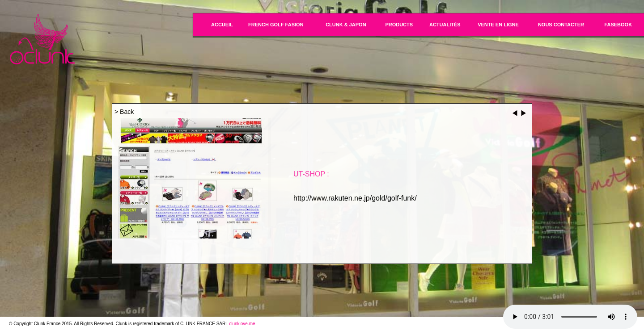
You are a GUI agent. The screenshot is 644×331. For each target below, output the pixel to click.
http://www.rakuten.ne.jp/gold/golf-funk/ (355, 198)
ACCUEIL (222, 25)
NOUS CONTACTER (561, 25)
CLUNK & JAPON (346, 25)
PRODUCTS (399, 25)
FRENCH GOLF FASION (276, 25)
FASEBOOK (618, 25)
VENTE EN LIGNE (498, 25)
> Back (124, 112)
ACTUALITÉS (445, 25)
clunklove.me (242, 324)
